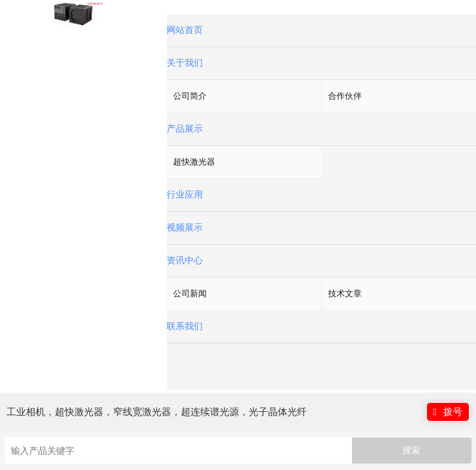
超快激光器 (194, 162)
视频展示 (185, 228)
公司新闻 (190, 293)
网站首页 (185, 30)
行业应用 (185, 195)
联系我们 (185, 326)
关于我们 (185, 63)
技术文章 (345, 293)
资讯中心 (185, 261)
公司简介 (190, 96)
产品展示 (185, 129)
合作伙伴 (345, 96)
